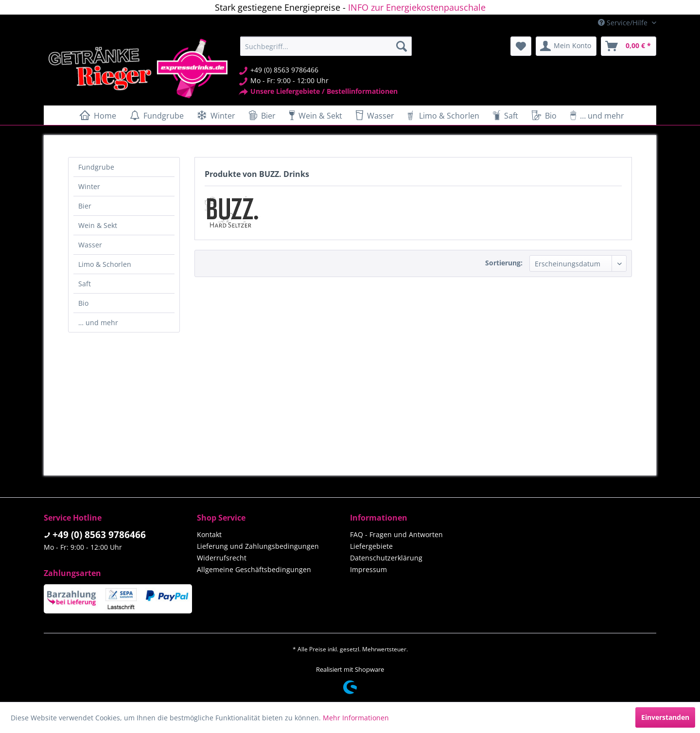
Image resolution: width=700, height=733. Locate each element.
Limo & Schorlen (105, 264)
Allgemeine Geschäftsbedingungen (254, 569)
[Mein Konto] (566, 46)
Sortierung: (504, 263)
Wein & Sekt (98, 225)
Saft (85, 284)
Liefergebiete (371, 546)
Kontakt (209, 534)
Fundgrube (96, 167)
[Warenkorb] (629, 46)
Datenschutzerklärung (386, 558)
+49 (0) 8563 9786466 (99, 535)
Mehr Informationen (356, 718)
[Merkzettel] (521, 46)
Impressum (368, 569)
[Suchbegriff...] (326, 46)
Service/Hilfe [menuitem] (624, 23)
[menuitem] (326, 46)
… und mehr (98, 323)
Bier (85, 206)
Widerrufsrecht (222, 558)
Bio (83, 303)
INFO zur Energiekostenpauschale (417, 7)
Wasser (90, 245)
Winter (89, 186)
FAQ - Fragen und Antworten (396, 534)
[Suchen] (402, 46)
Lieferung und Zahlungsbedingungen (258, 546)
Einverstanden (665, 717)
